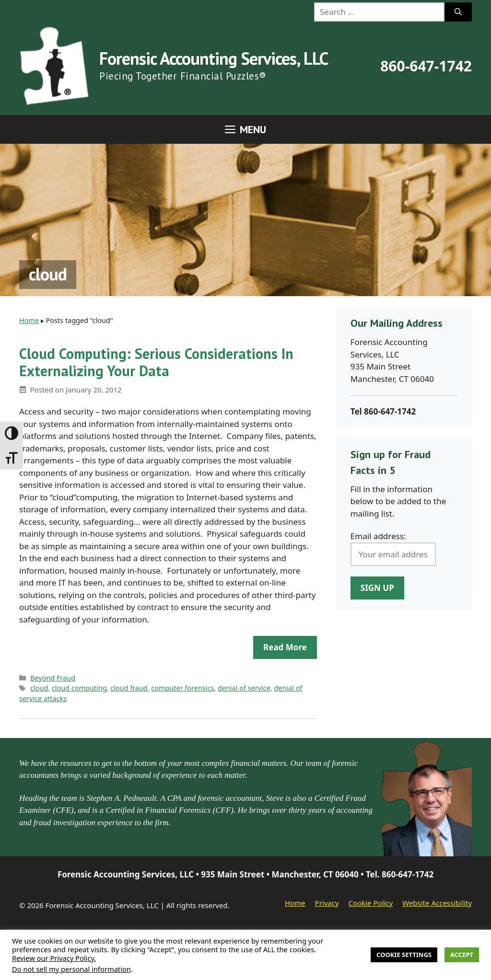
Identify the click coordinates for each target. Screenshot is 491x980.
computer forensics (182, 688)
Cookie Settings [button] (404, 955)
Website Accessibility (437, 903)
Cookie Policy (371, 903)
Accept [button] (462, 955)
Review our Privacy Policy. (54, 958)
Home (29, 320)
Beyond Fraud (53, 678)
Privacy (327, 903)
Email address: (378, 536)
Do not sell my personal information (71, 969)
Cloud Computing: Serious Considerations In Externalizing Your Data (156, 362)
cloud (39, 688)
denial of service (244, 688)
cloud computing (79, 688)
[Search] (458, 12)
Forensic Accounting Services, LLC (214, 58)
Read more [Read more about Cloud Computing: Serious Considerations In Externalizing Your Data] (285, 647)
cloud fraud (129, 688)
